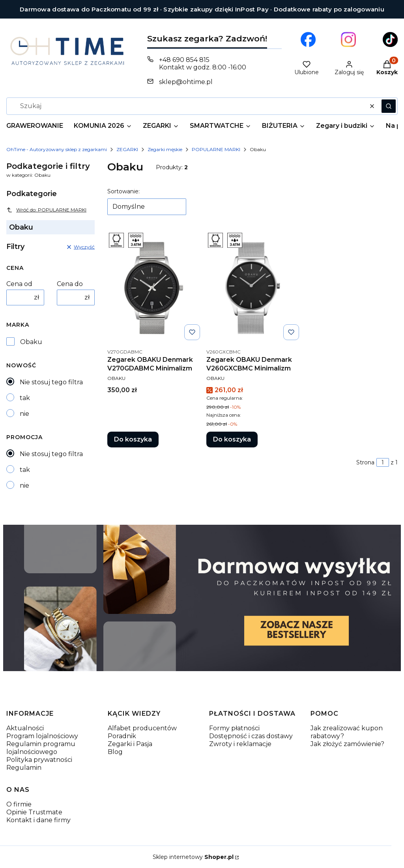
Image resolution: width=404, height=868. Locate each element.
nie (24, 414)
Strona (365, 462)
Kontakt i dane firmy (38, 820)
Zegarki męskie (165, 149)
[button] (389, 106)
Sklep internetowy (193, 857)
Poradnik (122, 736)
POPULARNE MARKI (216, 149)
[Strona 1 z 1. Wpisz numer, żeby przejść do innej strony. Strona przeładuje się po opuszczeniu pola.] (383, 462)
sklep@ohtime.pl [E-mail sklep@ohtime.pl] (186, 82)
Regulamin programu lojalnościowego (41, 748)
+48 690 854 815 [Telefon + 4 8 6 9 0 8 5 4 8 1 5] (184, 60)
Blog (115, 752)
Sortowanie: (123, 191)
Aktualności (25, 728)
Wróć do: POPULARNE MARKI (46, 210)
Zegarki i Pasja (130, 744)
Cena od (19, 284)
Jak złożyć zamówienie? (347, 744)
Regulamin (24, 768)
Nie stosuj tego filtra (51, 382)
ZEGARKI (127, 149)
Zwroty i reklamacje (240, 744)
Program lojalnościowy (42, 736)
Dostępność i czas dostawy (251, 736)
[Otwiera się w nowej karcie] (308, 39)
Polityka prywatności (39, 760)
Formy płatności (234, 728)
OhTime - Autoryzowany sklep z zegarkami (57, 149)
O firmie (19, 804)
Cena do (70, 284)
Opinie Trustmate (34, 812)
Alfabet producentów (142, 728)
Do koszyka (133, 439)
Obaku (31, 342)
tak (25, 398)
